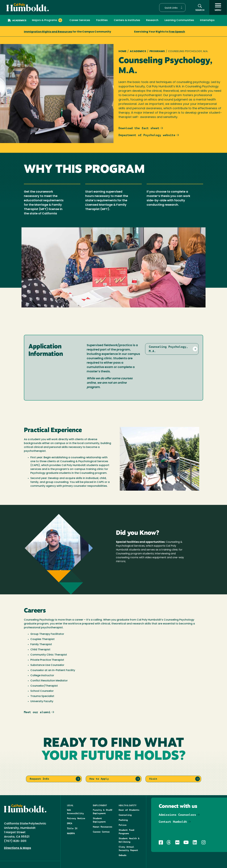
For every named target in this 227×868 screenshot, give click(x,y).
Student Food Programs (126, 832)
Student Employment (99, 820)
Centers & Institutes (127, 20)
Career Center (101, 832)
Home (122, 51)
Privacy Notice (76, 818)
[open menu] (218, 7)
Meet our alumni (37, 712)
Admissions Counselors (177, 815)
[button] (172, 8)
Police (123, 825)
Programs (157, 51)
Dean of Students (129, 810)
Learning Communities (179, 20)
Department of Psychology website (147, 135)
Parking (123, 820)
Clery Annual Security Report (128, 849)
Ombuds (123, 855)
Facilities (102, 20)
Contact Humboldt (173, 822)
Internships (207, 20)
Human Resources (103, 827)
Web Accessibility (75, 812)
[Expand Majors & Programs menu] (60, 20)
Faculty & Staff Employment (103, 812)
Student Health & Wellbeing (129, 840)
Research (152, 20)
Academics (17, 21)
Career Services (80, 20)
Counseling (125, 815)
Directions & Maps (18, 848)
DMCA (70, 823)
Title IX (72, 828)
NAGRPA (71, 833)
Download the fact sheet (139, 128)
